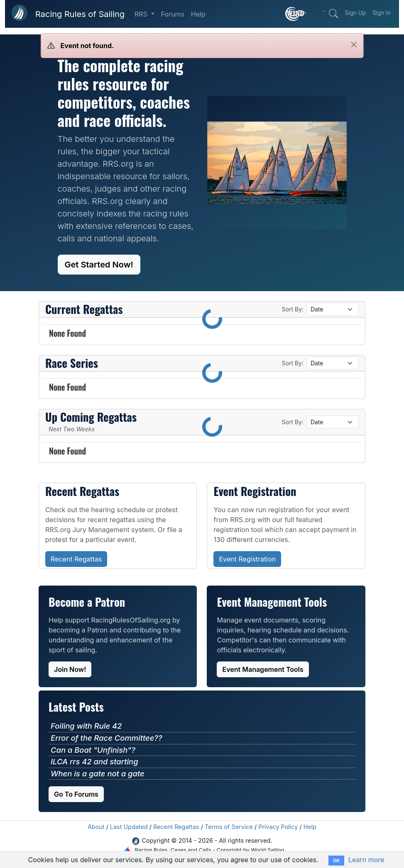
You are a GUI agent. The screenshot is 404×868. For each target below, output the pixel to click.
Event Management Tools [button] (263, 669)
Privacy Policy (278, 827)
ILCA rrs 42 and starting (94, 761)
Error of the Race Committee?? (107, 738)
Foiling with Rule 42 (86, 726)
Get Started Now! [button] (99, 265)
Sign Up (355, 13)
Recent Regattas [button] (76, 559)
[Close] (354, 45)
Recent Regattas (176, 827)
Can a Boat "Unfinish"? (93, 750)
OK (336, 861)
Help (198, 14)
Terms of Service (229, 827)
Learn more (366, 860)
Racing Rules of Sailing (80, 14)
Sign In (382, 13)
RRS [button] (142, 14)
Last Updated (129, 827)
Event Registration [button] (247, 559)
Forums (173, 14)
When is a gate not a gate (98, 773)
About (96, 827)
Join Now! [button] (70, 669)
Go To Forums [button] (76, 794)
